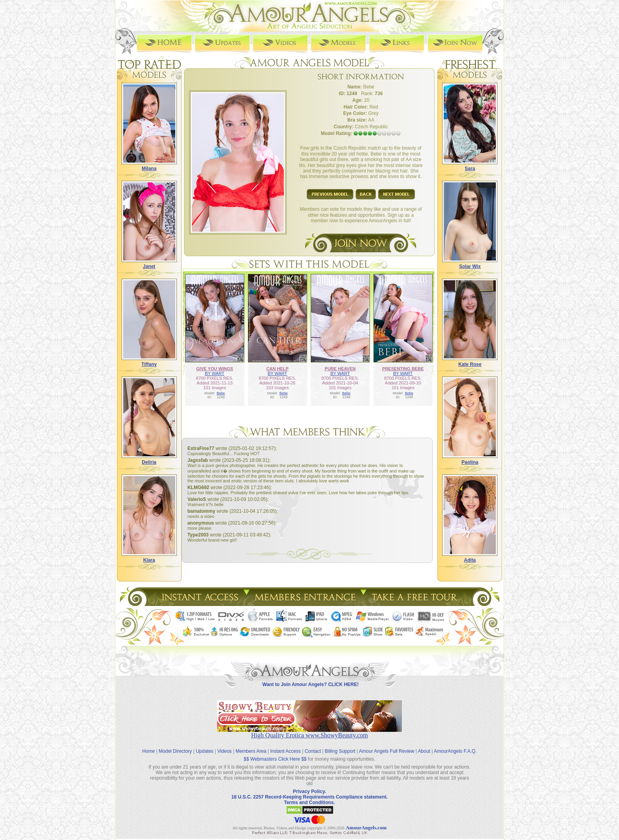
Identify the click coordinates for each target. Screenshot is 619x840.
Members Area (251, 745)
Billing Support (340, 745)
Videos (224, 745)
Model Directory (175, 745)
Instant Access (286, 745)
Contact (313, 745)
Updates (205, 745)
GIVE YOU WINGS (215, 368)
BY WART (215, 373)
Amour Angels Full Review (386, 745)
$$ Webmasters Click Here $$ (275, 753)
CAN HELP (278, 368)
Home (148, 745)
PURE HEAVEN (340, 368)
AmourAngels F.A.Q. (455, 745)
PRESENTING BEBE (403, 368)
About (424, 745)
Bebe (221, 392)
